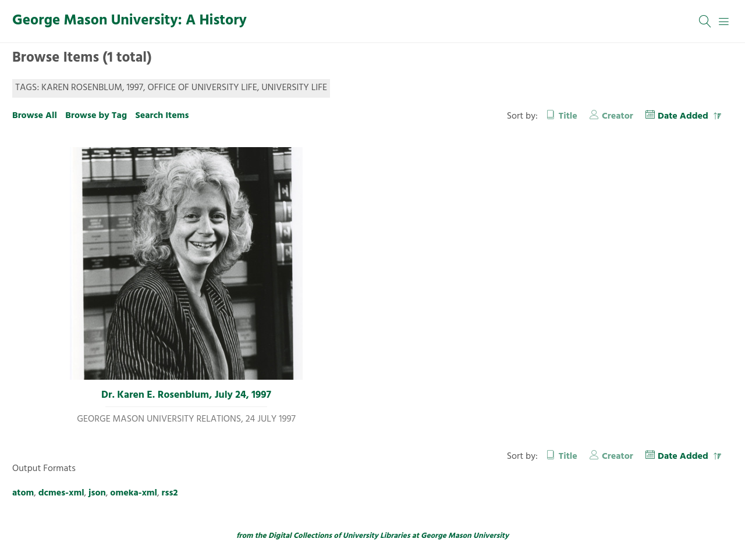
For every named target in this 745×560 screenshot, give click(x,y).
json (97, 493)
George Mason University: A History (130, 21)
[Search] (705, 22)
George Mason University (465, 536)
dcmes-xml (61, 493)
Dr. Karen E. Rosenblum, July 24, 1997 (186, 395)
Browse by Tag (96, 116)
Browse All (35, 116)
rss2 (170, 493)
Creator (618, 116)
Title (568, 116)
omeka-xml (134, 493)
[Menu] (724, 22)
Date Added (684, 116)
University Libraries (377, 536)
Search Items (162, 116)
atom (23, 493)
